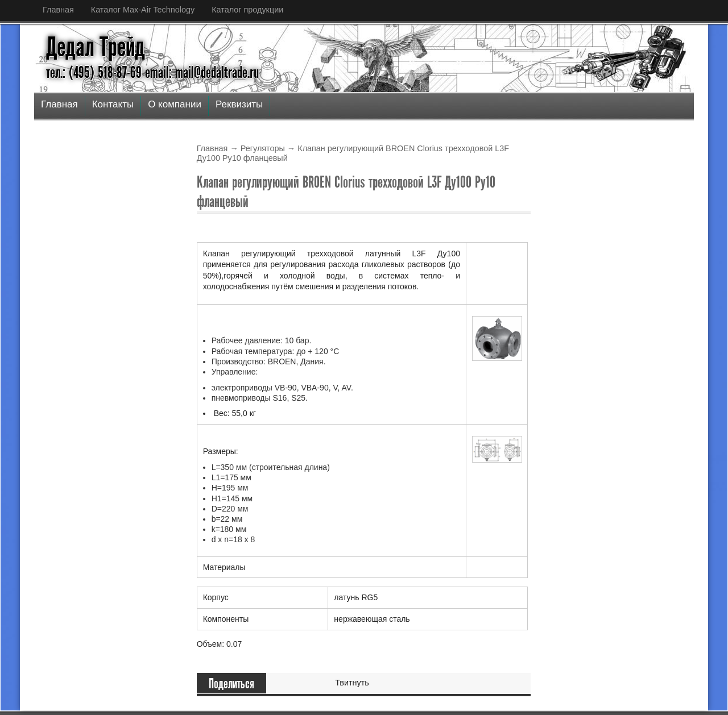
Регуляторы (263, 148)
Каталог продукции (247, 10)
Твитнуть (352, 683)
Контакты (113, 104)
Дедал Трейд (96, 47)
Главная (58, 10)
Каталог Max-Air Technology (143, 10)
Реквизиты (239, 104)
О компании (175, 104)
